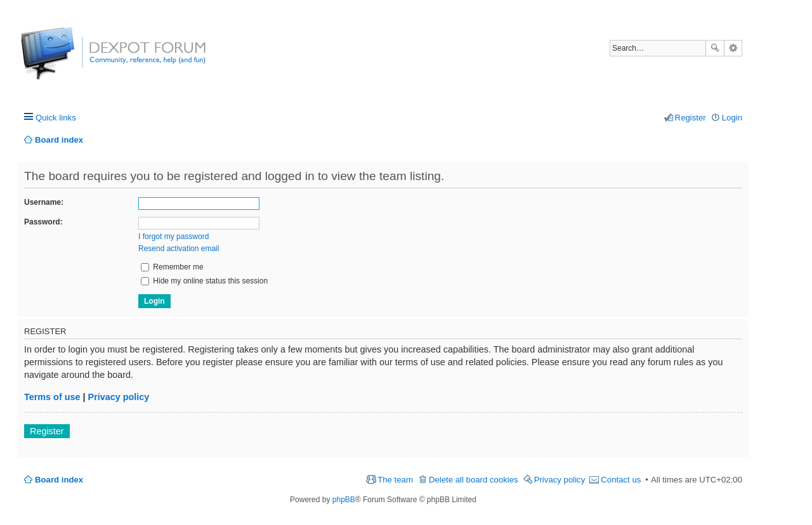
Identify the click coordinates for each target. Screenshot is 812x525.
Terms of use (52, 397)
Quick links (56, 118)
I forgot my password (174, 237)
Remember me (172, 267)
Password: (43, 222)
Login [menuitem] (732, 118)
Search (715, 48)
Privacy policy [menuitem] (560, 480)
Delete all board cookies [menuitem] (474, 480)
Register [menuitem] (691, 118)
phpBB (344, 500)
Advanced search (733, 48)
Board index (59, 480)
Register (47, 431)
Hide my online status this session (204, 281)
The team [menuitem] (395, 480)
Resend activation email (179, 249)
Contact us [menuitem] (621, 480)
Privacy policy (119, 397)
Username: (44, 202)
